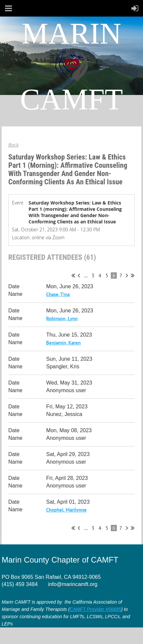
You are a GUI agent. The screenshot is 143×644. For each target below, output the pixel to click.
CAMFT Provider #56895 (95, 609)
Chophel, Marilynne (66, 510)
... (86, 276)
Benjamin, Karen (63, 343)
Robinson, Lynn (62, 319)
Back (13, 145)
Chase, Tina (58, 294)
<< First (73, 275)
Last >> (133, 275)
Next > (127, 275)
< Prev (79, 275)
